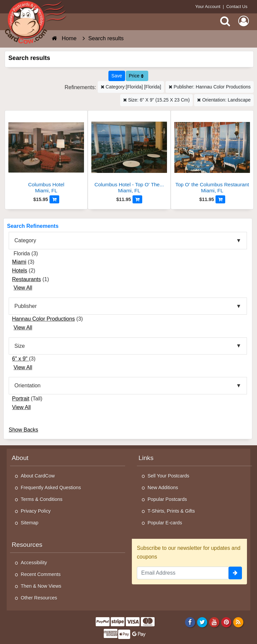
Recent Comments (41, 574)
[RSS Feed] (238, 622)
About (20, 458)
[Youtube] (214, 622)
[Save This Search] (117, 76)
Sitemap (30, 523)
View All (23, 288)
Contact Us (237, 7)
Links (146, 458)
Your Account (208, 7)
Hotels (20, 271)
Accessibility (34, 563)
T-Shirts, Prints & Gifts (171, 511)
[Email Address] (183, 573)
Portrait (21, 399)
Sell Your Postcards (168, 476)
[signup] (235, 573)
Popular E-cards (165, 523)
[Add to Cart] (54, 199)
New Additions (163, 488)
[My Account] (244, 21)
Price (136, 76)
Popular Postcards (167, 499)
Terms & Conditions (42, 499)
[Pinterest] (226, 622)
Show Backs (23, 430)
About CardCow (38, 476)
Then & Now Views (41, 586)
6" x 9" (21, 359)
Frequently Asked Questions (51, 488)
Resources (27, 545)
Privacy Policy (36, 511)
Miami (19, 262)
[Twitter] (202, 622)
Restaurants (26, 279)
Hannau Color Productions (44, 319)
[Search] (225, 21)
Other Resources (39, 598)
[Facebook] (190, 622)
